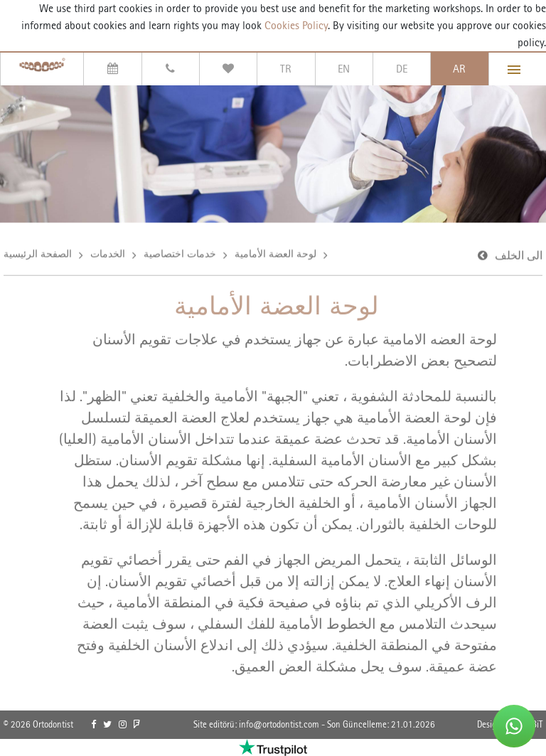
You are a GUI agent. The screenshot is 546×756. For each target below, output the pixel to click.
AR (459, 69)
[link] (93, 725)
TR (286, 69)
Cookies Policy (295, 25)
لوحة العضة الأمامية (275, 255)
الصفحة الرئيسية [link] (38, 255)
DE (402, 69)
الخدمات (108, 255)
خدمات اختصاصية (180, 255)
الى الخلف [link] (519, 256)
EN (344, 69)
